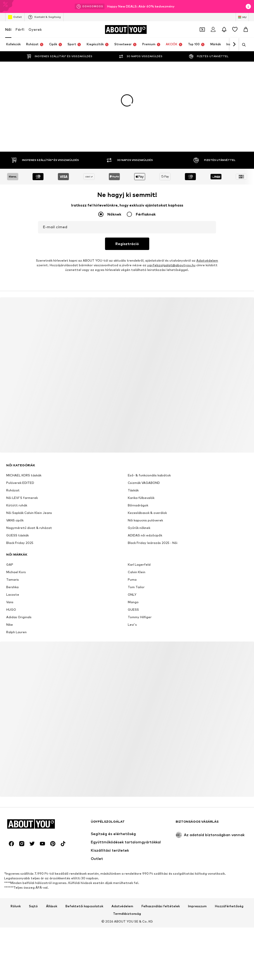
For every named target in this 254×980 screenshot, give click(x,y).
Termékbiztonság (127, 914)
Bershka (12, 587)
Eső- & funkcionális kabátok (149, 475)
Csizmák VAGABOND (144, 483)
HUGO (11, 610)
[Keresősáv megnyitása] (242, 45)
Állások (52, 906)
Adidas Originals (19, 617)
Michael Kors (16, 572)
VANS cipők (15, 520)
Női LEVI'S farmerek (22, 498)
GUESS (133, 610)
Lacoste (13, 595)
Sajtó (33, 906)
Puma (132, 580)
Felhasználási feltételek (161, 906)
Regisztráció (127, 244)
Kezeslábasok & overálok (147, 513)
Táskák (133, 490)
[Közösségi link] (11, 844)
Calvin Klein (137, 572)
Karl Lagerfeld (139, 565)
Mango (133, 602)
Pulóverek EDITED (20, 483)
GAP (10, 565)
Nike (10, 625)
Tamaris (13, 580)
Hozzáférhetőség (229, 906)
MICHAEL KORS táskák (24, 475)
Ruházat (13, 490)
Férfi (20, 29)
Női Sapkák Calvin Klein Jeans (29, 513)
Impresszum (197, 906)
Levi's (132, 625)
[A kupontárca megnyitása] (202, 30)
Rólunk (16, 906)
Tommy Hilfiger (140, 617)
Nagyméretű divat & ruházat (29, 528)
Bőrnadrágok (138, 505)
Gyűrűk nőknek (139, 528)
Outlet (15, 17)
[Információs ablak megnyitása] (248, 6)
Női (8, 29)
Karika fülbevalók (141, 498)
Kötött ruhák (17, 505)
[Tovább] (234, 45)
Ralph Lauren (16, 632)
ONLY (132, 595)
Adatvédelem (207, 260)
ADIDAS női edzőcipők (145, 535)
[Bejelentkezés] (213, 30)
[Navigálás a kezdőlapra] (126, 30)
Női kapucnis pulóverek (145, 520)
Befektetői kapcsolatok (84, 906)
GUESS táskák (17, 535)
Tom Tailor (136, 587)
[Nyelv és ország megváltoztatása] (242, 17)
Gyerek (35, 29)
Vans (10, 602)
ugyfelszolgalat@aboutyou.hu (171, 265)
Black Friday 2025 (20, 543)
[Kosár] (246, 30)
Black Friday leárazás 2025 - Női (153, 543)
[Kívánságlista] (235, 30)
